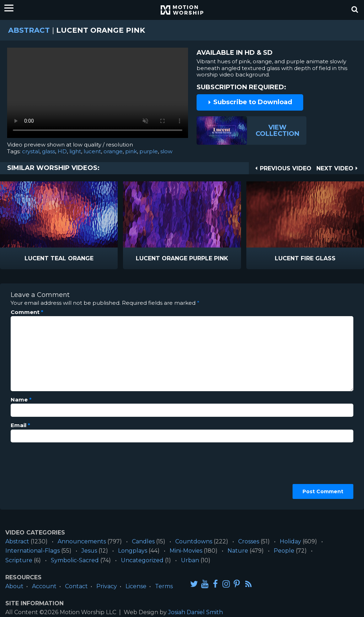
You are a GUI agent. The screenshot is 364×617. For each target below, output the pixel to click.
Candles (143, 541)
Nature (238, 551)
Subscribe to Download (250, 102)
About (14, 586)
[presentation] (40, 473)
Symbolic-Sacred (75, 560)
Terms (164, 586)
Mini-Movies (186, 551)
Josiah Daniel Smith (196, 612)
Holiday (290, 541)
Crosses (249, 541)
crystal (31, 151)
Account (44, 586)
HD (62, 151)
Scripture (19, 560)
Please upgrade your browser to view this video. (98, 95)
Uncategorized (142, 560)
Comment (27, 312)
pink (131, 151)
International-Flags (33, 551)
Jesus (89, 551)
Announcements (82, 541)
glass (49, 151)
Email (20, 425)
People (284, 551)
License (136, 586)
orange (113, 151)
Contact (76, 586)
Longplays (133, 551)
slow (166, 151)
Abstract (29, 30)
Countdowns (194, 541)
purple (149, 151)
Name (21, 400)
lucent (92, 151)
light (75, 151)
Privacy (107, 586)
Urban (190, 560)
